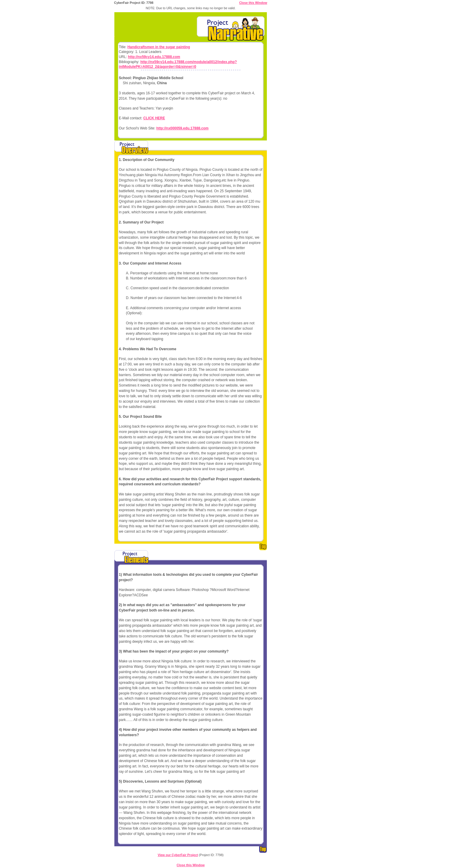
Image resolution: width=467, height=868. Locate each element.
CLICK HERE (154, 118)
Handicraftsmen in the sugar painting (159, 47)
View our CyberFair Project (178, 855)
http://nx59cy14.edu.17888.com (154, 57)
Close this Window (253, 3)
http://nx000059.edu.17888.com (182, 128)
